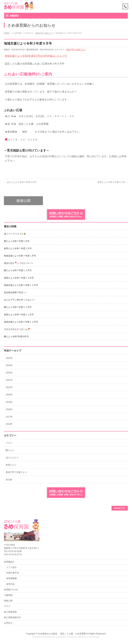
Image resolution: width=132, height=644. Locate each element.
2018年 (9, 409)
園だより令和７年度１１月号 (18, 307)
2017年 (9, 417)
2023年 (9, 373)
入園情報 (8, 595)
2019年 (9, 402)
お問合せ (8, 623)
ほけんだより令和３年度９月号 (20, 182)
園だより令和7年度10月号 (16, 337)
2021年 (9, 387)
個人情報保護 (10, 612)
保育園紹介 (9, 562)
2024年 (9, 365)
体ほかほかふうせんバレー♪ (18, 263)
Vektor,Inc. (83, 637)
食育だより (11, 465)
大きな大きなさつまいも (17, 329)
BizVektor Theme (66, 637)
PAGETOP (120, 508)
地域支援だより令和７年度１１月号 (21, 322)
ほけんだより (12, 458)
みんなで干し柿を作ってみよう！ (20, 300)
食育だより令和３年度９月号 (113, 182)
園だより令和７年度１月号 (17, 241)
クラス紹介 (12, 567)
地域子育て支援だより (76, 50)
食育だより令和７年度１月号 (18, 248)
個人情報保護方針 (12, 617)
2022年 (9, 380)
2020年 (9, 395)
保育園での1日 (11, 590)
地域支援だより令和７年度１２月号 (21, 285)
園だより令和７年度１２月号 (18, 270)
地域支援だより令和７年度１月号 (20, 256)
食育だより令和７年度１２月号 (19, 278)
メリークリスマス (15, 234)
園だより (10, 450)
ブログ (9, 443)
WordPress (50, 637)
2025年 (9, 358)
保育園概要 (12, 578)
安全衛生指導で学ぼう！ (16, 293)
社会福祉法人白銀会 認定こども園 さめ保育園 (62, 634)
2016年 (9, 424)
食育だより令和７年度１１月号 (19, 315)
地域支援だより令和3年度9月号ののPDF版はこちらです (36, 56)
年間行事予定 (13, 573)
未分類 (9, 480)
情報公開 (8, 601)
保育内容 (10, 584)
